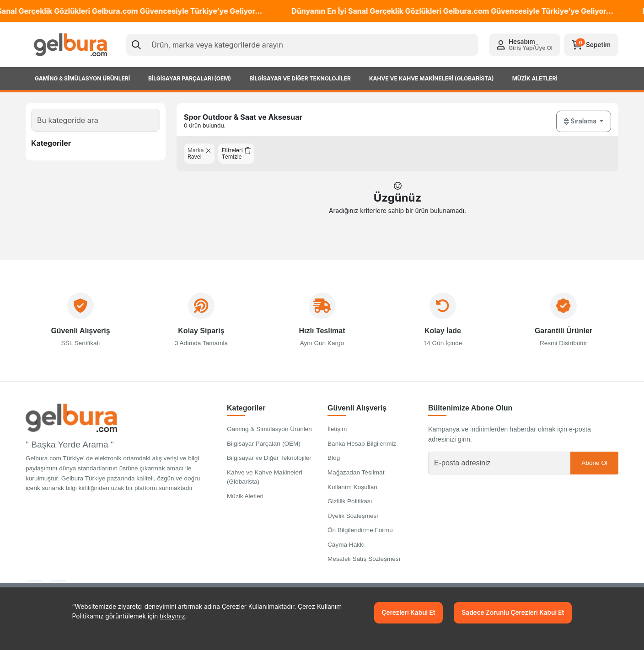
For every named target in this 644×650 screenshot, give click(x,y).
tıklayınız (172, 616)
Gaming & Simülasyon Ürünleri (269, 434)
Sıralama (581, 121)
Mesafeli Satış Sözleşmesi (364, 564)
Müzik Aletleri (245, 501)
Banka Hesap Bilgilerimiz (362, 449)
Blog (334, 463)
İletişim (337, 434)
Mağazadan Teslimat (356, 477)
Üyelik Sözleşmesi (353, 521)
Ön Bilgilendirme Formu (360, 535)
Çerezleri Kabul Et (409, 613)
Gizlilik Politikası (350, 507)
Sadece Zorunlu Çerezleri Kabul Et (513, 613)
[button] (525, 45)
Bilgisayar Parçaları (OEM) (264, 449)
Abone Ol (594, 468)
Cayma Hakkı (346, 550)
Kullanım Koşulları (353, 492)
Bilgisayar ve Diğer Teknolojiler (269, 463)
